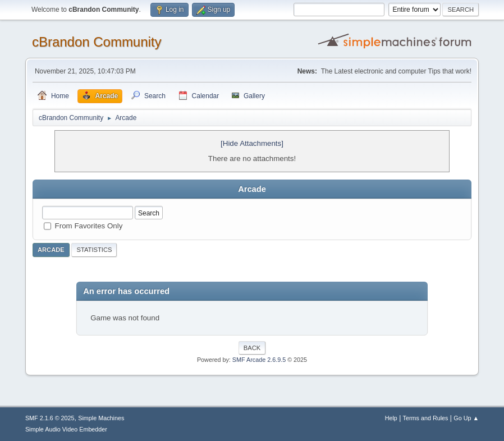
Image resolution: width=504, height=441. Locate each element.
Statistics (94, 250)
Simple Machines (101, 418)
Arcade (51, 250)
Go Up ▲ (466, 418)
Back (252, 348)
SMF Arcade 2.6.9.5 (259, 360)
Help (391, 418)
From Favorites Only (89, 226)
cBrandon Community (97, 42)
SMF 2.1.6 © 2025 (50, 418)
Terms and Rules (426, 418)
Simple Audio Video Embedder (66, 429)
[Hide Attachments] (252, 143)
